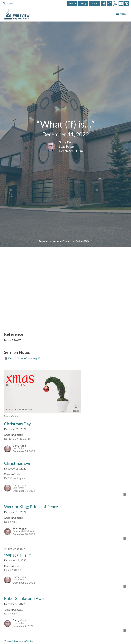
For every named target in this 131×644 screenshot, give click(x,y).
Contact (95, 3)
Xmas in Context (62, 241)
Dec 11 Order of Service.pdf (22, 358)
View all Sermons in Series (19, 641)
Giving (83, 3)
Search (72, 3)
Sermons (44, 241)
